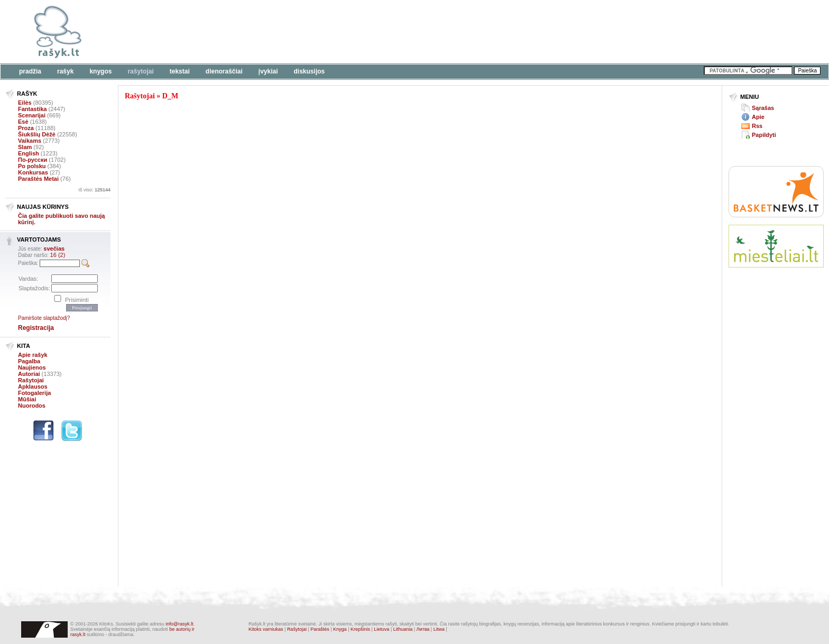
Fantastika (32, 109)
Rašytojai (140, 71)
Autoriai (29, 374)
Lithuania (403, 629)
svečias (54, 249)
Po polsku (32, 166)
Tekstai (180, 71)
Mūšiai (27, 399)
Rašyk (65, 71)
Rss (757, 126)
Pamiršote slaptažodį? (44, 318)
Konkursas (33, 172)
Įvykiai (268, 71)
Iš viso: (94, 190)
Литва (423, 629)
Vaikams (30, 141)
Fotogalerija (34, 393)
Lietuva (381, 629)
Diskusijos (310, 71)
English (29, 153)
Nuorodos (32, 406)
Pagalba (29, 361)
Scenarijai (32, 115)
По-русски (33, 160)
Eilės (25, 103)
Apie (758, 117)
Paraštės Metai (38, 179)
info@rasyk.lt (179, 624)
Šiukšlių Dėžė (37, 134)
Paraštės (320, 629)
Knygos (100, 71)
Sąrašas (763, 108)
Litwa (439, 629)
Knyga (340, 629)
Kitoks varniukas (266, 629)
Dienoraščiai (224, 71)
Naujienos (32, 367)
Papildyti (764, 135)
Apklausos (33, 387)
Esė (23, 122)
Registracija (36, 328)
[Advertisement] (325, 32)
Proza (26, 128)
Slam (25, 147)
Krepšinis (360, 629)
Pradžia (30, 71)
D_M (170, 96)
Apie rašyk (33, 355)
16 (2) (58, 255)
